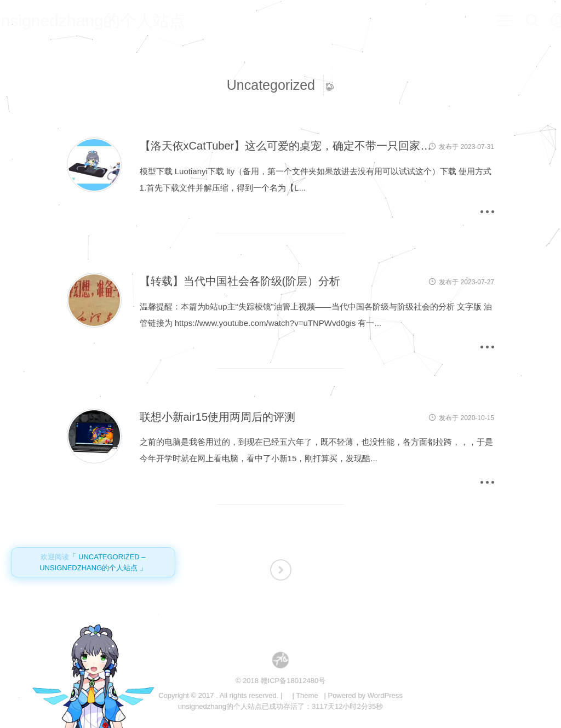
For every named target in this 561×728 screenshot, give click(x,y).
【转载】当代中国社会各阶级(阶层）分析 (240, 281)
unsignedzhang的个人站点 (105, 21)
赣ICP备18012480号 (293, 681)
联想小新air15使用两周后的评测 (217, 417)
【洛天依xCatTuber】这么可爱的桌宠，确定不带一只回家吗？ (291, 146)
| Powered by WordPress (363, 695)
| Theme (305, 695)
